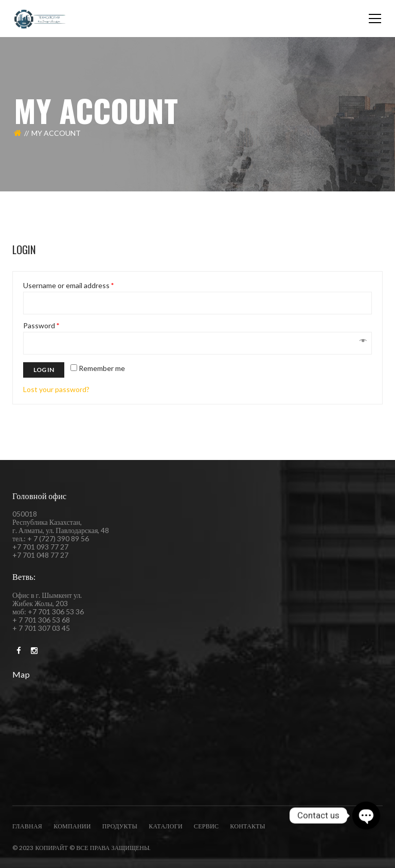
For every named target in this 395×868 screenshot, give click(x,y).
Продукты (120, 826)
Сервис (206, 826)
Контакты (247, 826)
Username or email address (68, 286)
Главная (27, 826)
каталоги (166, 826)
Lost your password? (56, 389)
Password (41, 326)
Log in (44, 370)
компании (72, 826)
